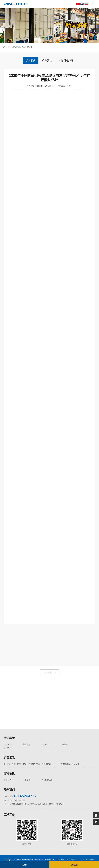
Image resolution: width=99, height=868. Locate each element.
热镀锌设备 (45, 760)
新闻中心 (20, 47)
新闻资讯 (9, 774)
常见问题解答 (66, 60)
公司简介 (8, 744)
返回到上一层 (50, 672)
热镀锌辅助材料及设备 (67, 762)
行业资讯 (28, 47)
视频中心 (44, 744)
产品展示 (9, 754)
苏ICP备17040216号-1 (57, 860)
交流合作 (81, 744)
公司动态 (8, 780)
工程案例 (62, 744)
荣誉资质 (26, 744)
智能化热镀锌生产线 (31, 760)
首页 (13, 47)
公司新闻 (31, 60)
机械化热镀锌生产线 (12, 760)
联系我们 (9, 790)
